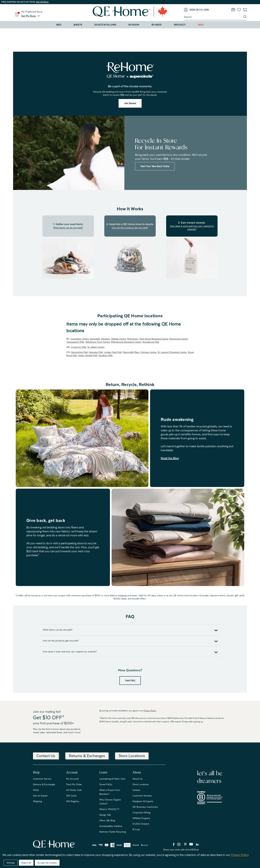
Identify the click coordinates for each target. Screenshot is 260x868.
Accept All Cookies (47, 863)
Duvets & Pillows (105, 25)
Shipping (37, 801)
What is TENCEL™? (109, 809)
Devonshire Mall (79, 352)
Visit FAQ (130, 681)
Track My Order (74, 784)
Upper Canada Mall (87, 355)
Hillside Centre (118, 339)
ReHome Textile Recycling (113, 832)
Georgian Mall (96, 352)
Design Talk (105, 815)
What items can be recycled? (68, 228)
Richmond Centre (179, 339)
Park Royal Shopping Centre (154, 339)
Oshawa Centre (148, 352)
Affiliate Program (141, 818)
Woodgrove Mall (151, 342)
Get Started (130, 103)
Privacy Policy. (150, 711)
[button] (31, 16)
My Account (72, 779)
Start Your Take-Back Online (155, 166)
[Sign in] (191, 10)
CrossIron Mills (79, 347)
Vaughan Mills (105, 355)
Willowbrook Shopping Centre (126, 342)
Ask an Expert (40, 796)
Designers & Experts (143, 801)
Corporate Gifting (141, 813)
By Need (157, 25)
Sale (201, 25)
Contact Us (46, 756)
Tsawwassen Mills (75, 342)
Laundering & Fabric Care (112, 779)
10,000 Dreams (141, 824)
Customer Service (42, 779)
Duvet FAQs (106, 784)
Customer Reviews (142, 796)
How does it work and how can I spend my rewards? (192, 228)
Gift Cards (71, 796)
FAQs (36, 790)
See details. (42, 2)
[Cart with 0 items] (245, 10)
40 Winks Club (74, 790)
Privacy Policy (240, 855)
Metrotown (133, 339)
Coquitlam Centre (80, 339)
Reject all (26, 863)
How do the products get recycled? (130, 228)
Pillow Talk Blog (107, 820)
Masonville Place (131, 352)
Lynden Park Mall (113, 352)
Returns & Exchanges (87, 756)
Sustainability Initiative (111, 826)
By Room (134, 25)
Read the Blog (170, 458)
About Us (137, 779)
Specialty (180, 25)
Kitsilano (106, 339)
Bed (59, 25)
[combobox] (213, 17)
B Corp (136, 829)
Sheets (78, 25)
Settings (11, 863)
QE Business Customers (145, 807)
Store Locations (132, 756)
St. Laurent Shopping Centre (172, 352)
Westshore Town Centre (98, 342)
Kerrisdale (95, 339)
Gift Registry (73, 801)
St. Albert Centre (96, 347)
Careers (136, 790)
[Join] (206, 10)
